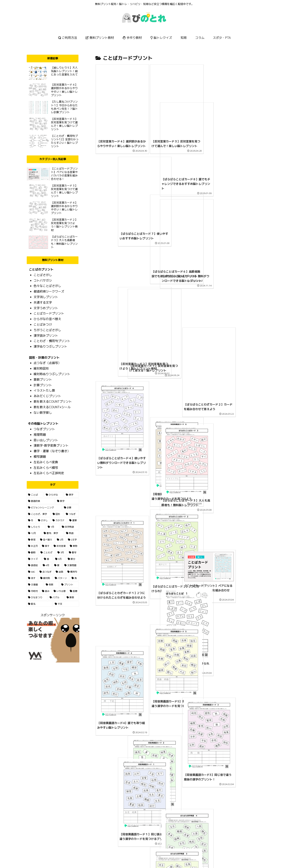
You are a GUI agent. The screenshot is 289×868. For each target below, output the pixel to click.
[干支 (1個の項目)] (66, 604)
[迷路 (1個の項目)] (59, 572)
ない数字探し (43, 413)
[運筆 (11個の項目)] (73, 520)
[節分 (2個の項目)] (72, 559)
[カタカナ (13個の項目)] (59, 520)
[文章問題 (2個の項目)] (71, 565)
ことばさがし (43, 275)
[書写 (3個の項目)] (73, 553)
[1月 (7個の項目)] (53, 527)
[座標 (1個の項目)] (74, 591)
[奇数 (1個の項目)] (51, 585)
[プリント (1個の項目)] (69, 585)
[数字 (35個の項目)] (67, 501)
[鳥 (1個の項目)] (74, 578)
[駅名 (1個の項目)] (39, 604)
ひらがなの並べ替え (47, 319)
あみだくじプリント (47, 396)
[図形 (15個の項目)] (57, 514)
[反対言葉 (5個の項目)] (60, 546)
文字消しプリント (46, 297)
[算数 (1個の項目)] (72, 597)
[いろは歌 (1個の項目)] (60, 591)
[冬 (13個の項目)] (31, 520)
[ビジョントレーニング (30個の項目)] (44, 508)
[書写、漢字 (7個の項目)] (53, 533)
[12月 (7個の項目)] (34, 533)
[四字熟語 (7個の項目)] (70, 527)
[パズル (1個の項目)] (56, 597)
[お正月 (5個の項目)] (33, 546)
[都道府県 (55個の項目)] (40, 501)
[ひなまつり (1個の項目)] (37, 597)
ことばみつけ (43, 324)
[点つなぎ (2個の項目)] (46, 572)
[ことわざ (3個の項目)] (47, 553)
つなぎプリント (44, 429)
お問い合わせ (150, 856)
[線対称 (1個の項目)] (45, 578)
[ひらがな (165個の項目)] (54, 495)
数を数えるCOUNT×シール (52, 407)
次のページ (176, 813)
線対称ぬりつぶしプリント (52, 374)
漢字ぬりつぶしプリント (50, 346)
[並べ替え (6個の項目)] (46, 540)
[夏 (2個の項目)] (57, 565)
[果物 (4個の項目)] (74, 546)
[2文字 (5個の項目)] (73, 540)
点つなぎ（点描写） (47, 363)
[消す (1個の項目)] (32, 578)
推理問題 (40, 435)
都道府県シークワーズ (49, 291)
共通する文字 (43, 302)
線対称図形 (41, 368)
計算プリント (43, 385)
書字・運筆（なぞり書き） (52, 451)
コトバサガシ (43, 280)
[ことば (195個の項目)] (35, 495)
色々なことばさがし (47, 286)
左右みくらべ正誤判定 (49, 473)
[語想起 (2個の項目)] (33, 565)
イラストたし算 (44, 390)
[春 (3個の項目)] (47, 559)
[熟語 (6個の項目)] (72, 533)
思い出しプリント (46, 440)
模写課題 (40, 457)
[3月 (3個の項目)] (61, 553)
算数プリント (43, 380)
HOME (135, 856)
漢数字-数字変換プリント (51, 445)
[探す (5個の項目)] (46, 546)
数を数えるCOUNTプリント (53, 401)
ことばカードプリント (49, 313)
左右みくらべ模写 (46, 468)
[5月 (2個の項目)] (59, 559)
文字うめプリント (46, 308)
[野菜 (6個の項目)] (32, 540)
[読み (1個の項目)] (46, 591)
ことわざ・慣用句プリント (52, 341)
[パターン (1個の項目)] (61, 578)
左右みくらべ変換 (46, 462)
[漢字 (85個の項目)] (71, 495)
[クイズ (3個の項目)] (34, 559)
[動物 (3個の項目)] (32, 553)
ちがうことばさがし (47, 330)
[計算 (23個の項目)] (71, 508)
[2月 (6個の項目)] (60, 540)
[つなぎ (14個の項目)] (71, 514)
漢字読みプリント (46, 336)
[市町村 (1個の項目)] (33, 591)
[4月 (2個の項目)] (46, 565)
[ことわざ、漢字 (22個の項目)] (38, 514)
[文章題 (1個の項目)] (35, 585)
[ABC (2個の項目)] (32, 572)
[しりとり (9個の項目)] (36, 527)
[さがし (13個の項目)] (43, 520)
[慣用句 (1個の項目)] (72, 572)
